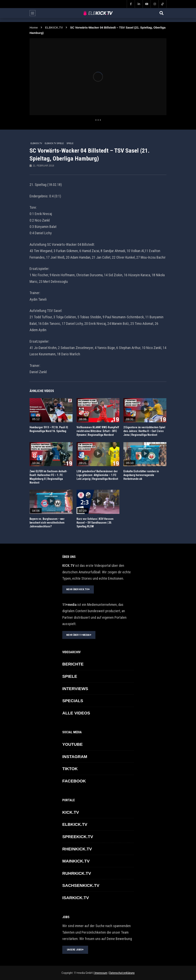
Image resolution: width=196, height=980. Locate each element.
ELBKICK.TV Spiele (54, 143)
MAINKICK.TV (76, 861)
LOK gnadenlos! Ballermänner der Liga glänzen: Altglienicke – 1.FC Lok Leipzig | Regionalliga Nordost (97, 475)
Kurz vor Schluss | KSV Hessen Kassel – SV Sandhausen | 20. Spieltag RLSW (95, 523)
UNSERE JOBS (75, 950)
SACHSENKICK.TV (81, 885)
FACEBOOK (74, 781)
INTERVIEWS (75, 689)
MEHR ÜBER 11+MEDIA (79, 635)
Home (34, 27)
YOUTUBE (73, 744)
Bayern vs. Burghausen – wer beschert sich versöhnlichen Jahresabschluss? (47, 523)
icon (51, 409)
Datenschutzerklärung (122, 973)
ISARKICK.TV (76, 898)
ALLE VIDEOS (76, 713)
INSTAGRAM (75, 757)
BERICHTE (73, 664)
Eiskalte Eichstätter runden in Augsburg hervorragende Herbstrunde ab (141, 475)
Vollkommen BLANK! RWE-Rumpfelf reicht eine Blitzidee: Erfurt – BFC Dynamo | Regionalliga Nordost (98, 431)
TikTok (70, 769)
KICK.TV (71, 812)
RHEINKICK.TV (77, 849)
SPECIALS (73, 701)
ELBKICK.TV (54, 27)
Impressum (101, 973)
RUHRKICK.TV (77, 873)
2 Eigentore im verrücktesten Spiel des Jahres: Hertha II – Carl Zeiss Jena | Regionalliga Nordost (144, 431)
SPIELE (70, 143)
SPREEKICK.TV (78, 837)
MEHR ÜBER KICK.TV (78, 589)
